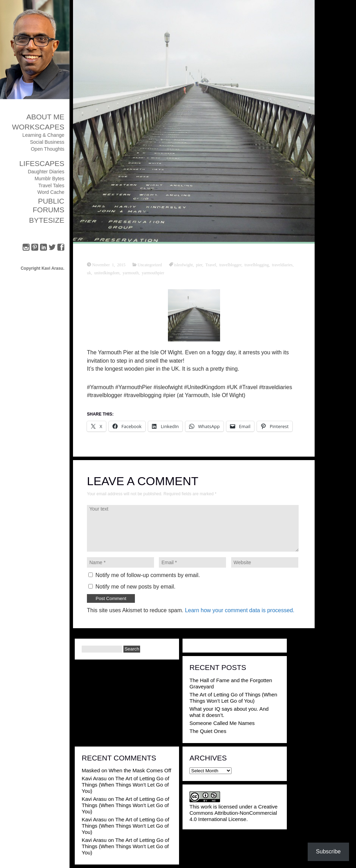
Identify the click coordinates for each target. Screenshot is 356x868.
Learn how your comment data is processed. (240, 610)
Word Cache (51, 192)
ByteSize (47, 220)
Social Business (47, 142)
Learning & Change (43, 135)
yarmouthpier (153, 273)
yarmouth (131, 273)
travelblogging (257, 265)
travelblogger (230, 265)
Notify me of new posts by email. (135, 587)
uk (89, 273)
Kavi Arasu (94, 778)
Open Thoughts (48, 149)
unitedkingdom (107, 273)
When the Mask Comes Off (140, 770)
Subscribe (328, 851)
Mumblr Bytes (49, 179)
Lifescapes (42, 163)
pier (199, 265)
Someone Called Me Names (222, 723)
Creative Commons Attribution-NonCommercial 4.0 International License (233, 813)
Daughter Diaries (46, 172)
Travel (211, 265)
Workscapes (38, 127)
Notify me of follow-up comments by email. (148, 575)
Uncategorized (150, 265)
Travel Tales (51, 186)
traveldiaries (282, 265)
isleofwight (184, 265)
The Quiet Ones (208, 731)
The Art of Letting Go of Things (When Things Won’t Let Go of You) (233, 698)
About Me (45, 117)
